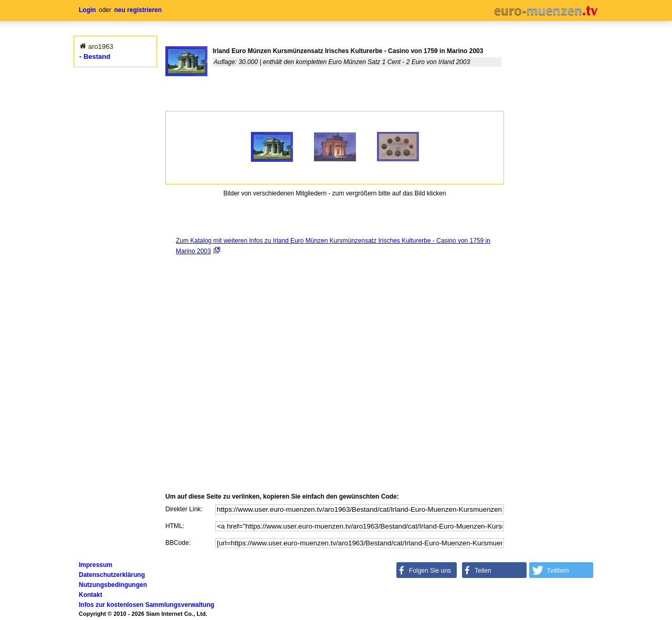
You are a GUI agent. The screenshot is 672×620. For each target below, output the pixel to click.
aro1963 (101, 47)
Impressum (96, 565)
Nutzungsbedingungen (113, 585)
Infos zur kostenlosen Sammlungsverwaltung (146, 605)
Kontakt (91, 595)
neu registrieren (138, 10)
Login (87, 10)
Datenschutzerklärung (112, 575)
